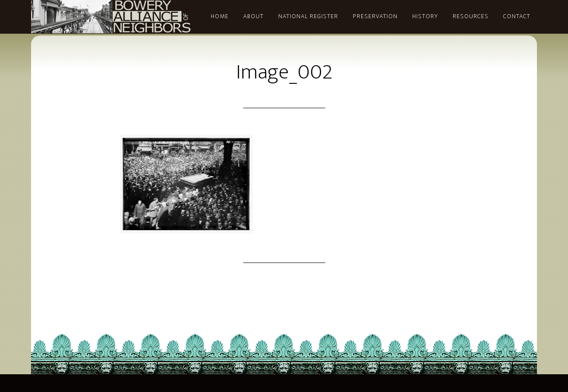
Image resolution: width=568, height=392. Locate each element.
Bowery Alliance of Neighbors (111, 17)
